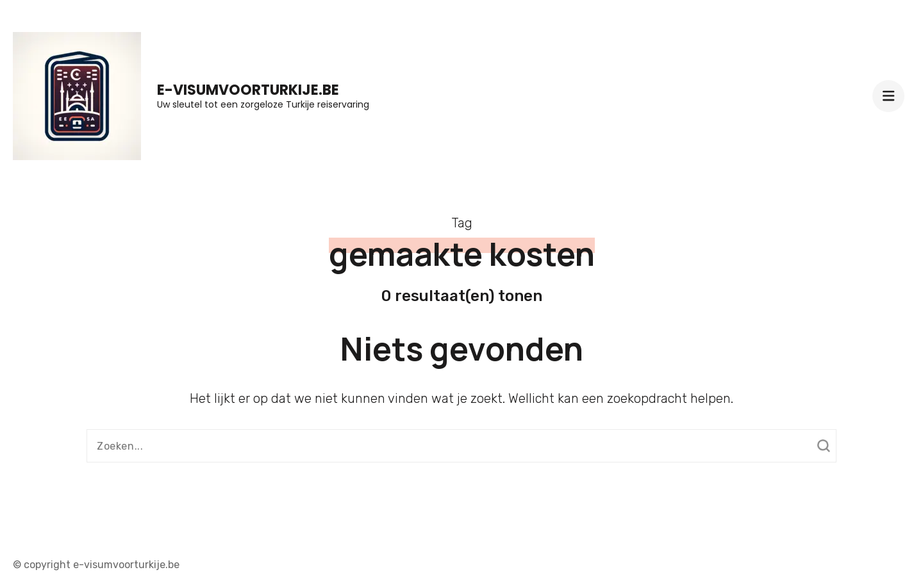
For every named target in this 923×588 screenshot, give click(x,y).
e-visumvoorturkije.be (248, 90)
